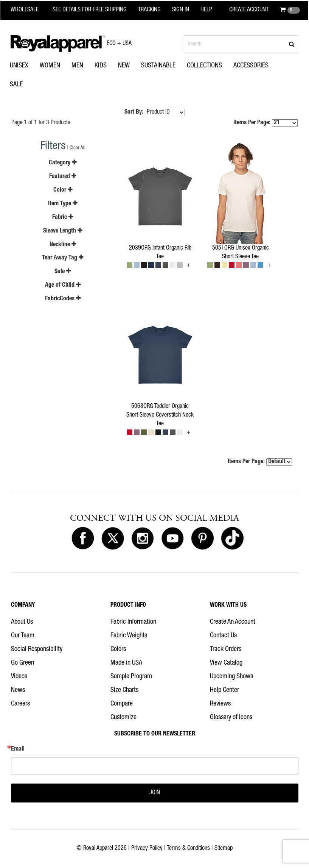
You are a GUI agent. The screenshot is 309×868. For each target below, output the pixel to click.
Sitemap (224, 849)
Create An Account (233, 622)
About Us (22, 622)
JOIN (155, 793)
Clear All (78, 148)
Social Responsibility (37, 649)
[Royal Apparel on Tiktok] (232, 539)
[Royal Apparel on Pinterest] (202, 539)
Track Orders (226, 649)
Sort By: (134, 112)
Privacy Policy (147, 849)
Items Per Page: (266, 123)
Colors (118, 649)
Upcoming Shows (231, 677)
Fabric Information (133, 622)
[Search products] (241, 44)
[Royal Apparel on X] (113, 539)
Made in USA (126, 663)
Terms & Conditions (188, 849)
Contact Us (223, 636)
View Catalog (226, 663)
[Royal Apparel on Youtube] (172, 539)
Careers (20, 704)
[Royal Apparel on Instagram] (143, 539)
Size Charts (124, 690)
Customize (123, 718)
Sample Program (131, 677)
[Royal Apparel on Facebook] (83, 539)
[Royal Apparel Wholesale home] (29, 10)
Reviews (220, 704)
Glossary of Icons (231, 718)
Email (18, 749)
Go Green (23, 663)
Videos (19, 677)
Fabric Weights (129, 636)
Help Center (224, 690)
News (18, 690)
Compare (122, 704)
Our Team (23, 636)
